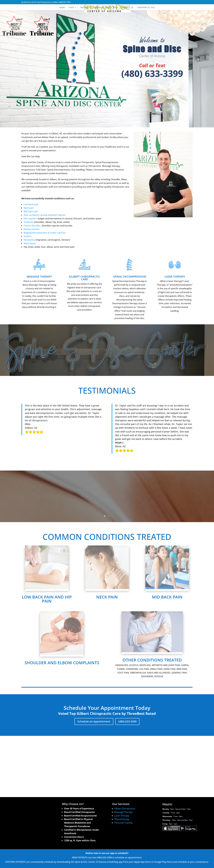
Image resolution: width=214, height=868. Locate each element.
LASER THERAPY (175, 277)
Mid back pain (31, 211)
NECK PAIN (107, 597)
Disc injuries (30, 219)
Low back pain (31, 204)
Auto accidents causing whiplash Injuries (45, 215)
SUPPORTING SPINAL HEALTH (107, 343)
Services (84, 8)
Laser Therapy (122, 816)
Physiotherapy (122, 819)
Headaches (29, 240)
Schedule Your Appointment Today (107, 361)
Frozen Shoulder (32, 226)
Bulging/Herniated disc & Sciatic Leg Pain (45, 233)
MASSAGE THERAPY (39, 277)
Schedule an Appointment (94, 721)
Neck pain (29, 208)
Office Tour (112, 8)
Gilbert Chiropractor (125, 809)
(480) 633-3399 (152, 73)
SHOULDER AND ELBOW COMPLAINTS (62, 663)
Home (62, 8)
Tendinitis (29, 222)
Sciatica (28, 236)
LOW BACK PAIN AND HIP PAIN (47, 599)
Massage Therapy (123, 812)
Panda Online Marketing (48, 864)
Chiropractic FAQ (146, 8)
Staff (71, 8)
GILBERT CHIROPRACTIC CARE (84, 278)
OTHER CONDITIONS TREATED (152, 660)
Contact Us (127, 8)
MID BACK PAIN (167, 597)
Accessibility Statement (32, 856)
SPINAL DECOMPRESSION (130, 277)
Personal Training (123, 823)
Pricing (99, 8)
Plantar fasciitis (32, 229)
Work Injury (30, 243)
